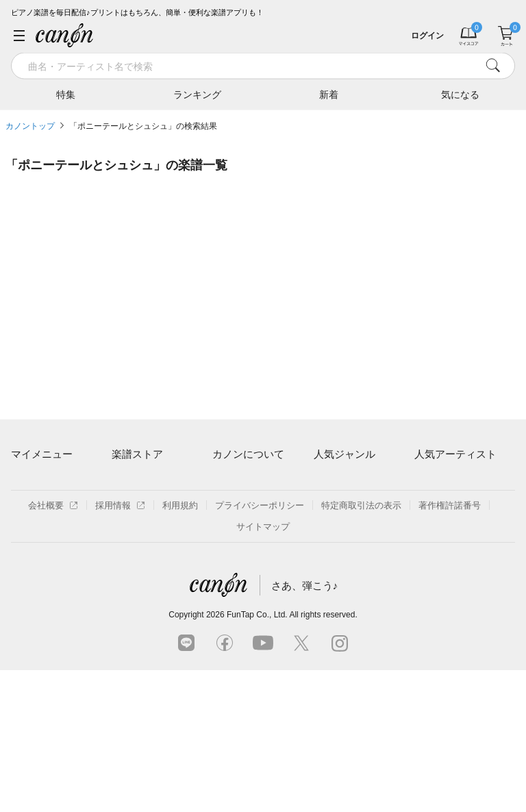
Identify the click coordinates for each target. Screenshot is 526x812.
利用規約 (180, 647)
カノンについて (248, 454)
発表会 (327, 576)
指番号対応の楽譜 (147, 599)
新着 (329, 94)
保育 (323, 529)
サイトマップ (263, 668)
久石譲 (428, 576)
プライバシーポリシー (260, 647)
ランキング (197, 94)
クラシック (336, 505)
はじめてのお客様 (248, 529)
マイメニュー (42, 454)
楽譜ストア (137, 454)
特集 (66, 94)
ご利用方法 (235, 481)
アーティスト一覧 (147, 481)
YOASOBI (435, 552)
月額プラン (235, 505)
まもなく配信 (138, 576)
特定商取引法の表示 (361, 647)
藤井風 (428, 481)
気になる (460, 94)
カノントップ (30, 126)
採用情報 (120, 647)
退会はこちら (38, 544)
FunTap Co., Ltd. (257, 756)
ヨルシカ (432, 529)
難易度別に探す (143, 529)
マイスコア (33, 481)
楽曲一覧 (129, 505)
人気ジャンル (345, 454)
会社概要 (53, 647)
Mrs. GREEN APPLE (455, 505)
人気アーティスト (455, 454)
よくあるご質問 (243, 552)
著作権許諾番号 (450, 647)
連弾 (323, 481)
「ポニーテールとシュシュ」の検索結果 (143, 126)
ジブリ (327, 552)
